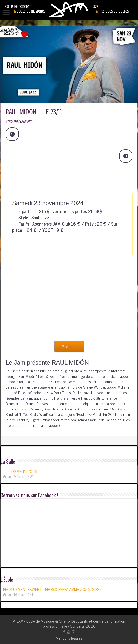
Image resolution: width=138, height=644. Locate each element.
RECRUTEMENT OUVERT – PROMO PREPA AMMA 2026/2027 (52, 589)
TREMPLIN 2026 (24, 471)
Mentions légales (69, 638)
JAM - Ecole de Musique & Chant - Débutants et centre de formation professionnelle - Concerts (71, 623)
